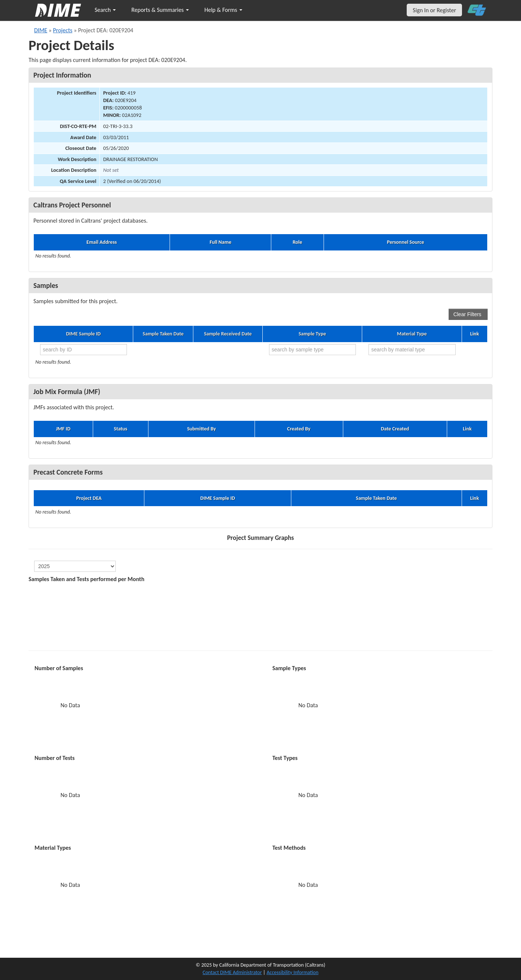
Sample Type (312, 334)
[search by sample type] (312, 350)
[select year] (75, 566)
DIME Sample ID (83, 334)
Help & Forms (223, 10)
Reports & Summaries (160, 10)
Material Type (412, 334)
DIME (41, 30)
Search (105, 10)
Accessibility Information (292, 972)
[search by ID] (83, 350)
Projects (63, 30)
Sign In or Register (434, 10)
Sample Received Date (228, 334)
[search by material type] (412, 350)
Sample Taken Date (163, 334)
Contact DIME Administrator (232, 972)
